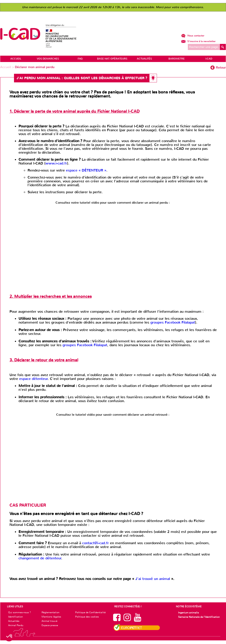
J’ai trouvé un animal (153, 579)
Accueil (6, 67)
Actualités (14, 621)
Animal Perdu (16, 625)
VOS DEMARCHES (48, 59)
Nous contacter (193, 36)
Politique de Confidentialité (90, 612)
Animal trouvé (49, 621)
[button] (9, 636)
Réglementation (50, 612)
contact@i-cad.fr (96, 543)
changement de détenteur (40, 558)
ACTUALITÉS (144, 59)
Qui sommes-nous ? (20, 612)
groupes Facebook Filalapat (173, 322)
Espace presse (50, 625)
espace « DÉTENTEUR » (86, 170)
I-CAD (209, 59)
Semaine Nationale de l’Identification (199, 617)
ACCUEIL (16, 59)
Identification (15, 617)
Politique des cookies (87, 617)
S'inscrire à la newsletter (198, 41)
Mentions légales (51, 617)
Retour (221, 68)
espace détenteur (34, 379)
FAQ (80, 59)
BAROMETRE (177, 59)
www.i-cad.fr (56, 163)
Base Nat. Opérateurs (112, 59)
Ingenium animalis (189, 613)
